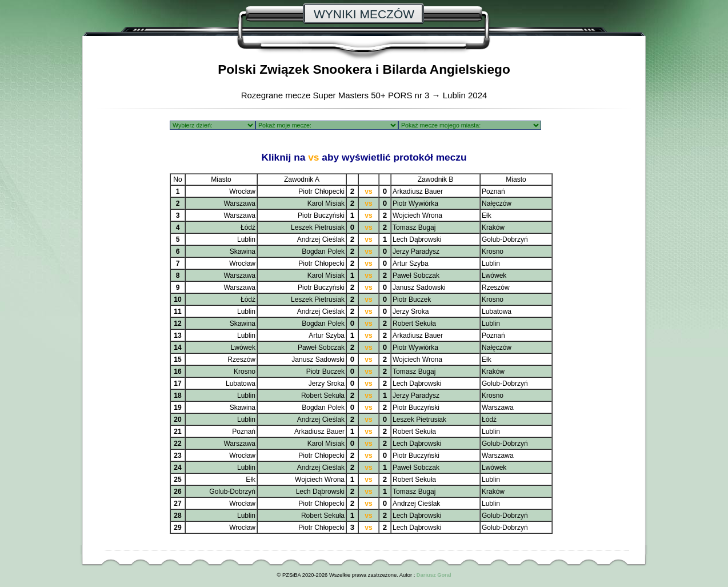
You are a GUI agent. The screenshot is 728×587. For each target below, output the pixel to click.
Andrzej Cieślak (321, 239)
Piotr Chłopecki (321, 191)
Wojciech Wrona (417, 215)
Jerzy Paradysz (416, 251)
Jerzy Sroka (411, 312)
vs (368, 191)
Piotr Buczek (412, 300)
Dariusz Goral (434, 575)
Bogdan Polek (323, 251)
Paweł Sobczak (416, 275)
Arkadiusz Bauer (418, 191)
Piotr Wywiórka (415, 203)
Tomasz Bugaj (414, 227)
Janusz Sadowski (419, 287)
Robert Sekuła (414, 324)
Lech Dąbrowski (417, 239)
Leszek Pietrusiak (318, 227)
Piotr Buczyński (321, 215)
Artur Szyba (411, 263)
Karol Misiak (326, 203)
